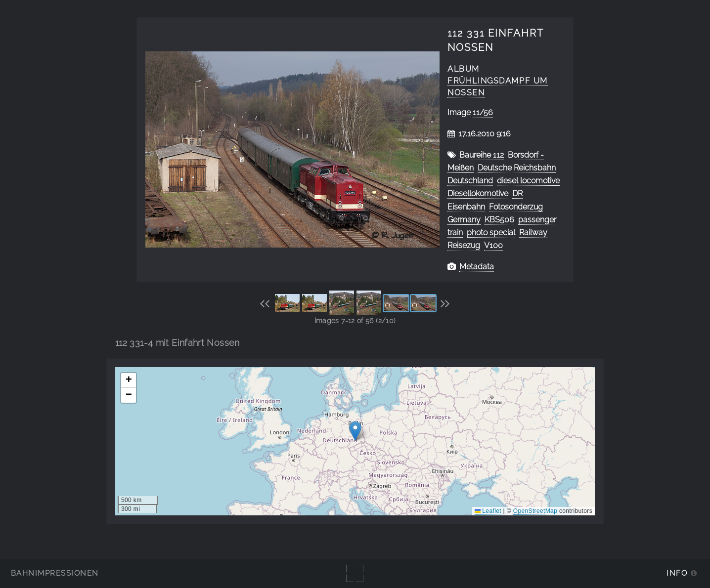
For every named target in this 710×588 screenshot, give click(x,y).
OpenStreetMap (535, 511)
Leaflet (488, 511)
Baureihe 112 (482, 155)
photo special (491, 232)
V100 (493, 245)
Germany (464, 220)
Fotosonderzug (516, 207)
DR (517, 193)
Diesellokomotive (478, 193)
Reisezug (464, 245)
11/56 (483, 112)
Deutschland (470, 181)
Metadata (477, 267)
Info (677, 573)
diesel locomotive (528, 181)
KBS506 (499, 220)
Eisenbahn (466, 207)
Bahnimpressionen (55, 573)
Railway (533, 232)
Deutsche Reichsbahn (517, 168)
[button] (355, 431)
